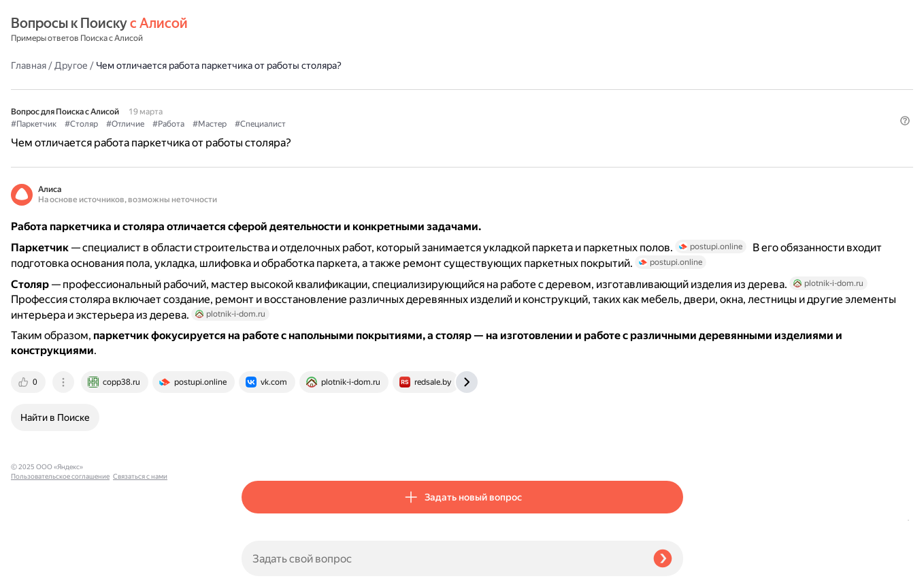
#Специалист (491, 89)
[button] (675, 112)
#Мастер (440, 89)
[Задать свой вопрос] (442, 558)
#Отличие (356, 89)
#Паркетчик (264, 89)
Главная (259, 30)
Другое (302, 30)
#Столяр (312, 89)
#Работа (399, 89)
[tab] (260, 447)
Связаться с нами (38, 571)
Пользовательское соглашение (60, 561)
